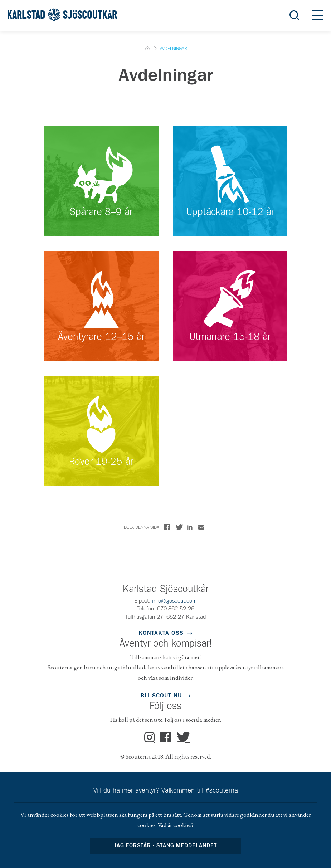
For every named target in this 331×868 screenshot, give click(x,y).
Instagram (150, 737)
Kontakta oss (161, 633)
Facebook (166, 737)
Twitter (182, 737)
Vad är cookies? (176, 825)
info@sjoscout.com (174, 601)
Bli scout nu (161, 696)
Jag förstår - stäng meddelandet (166, 846)
